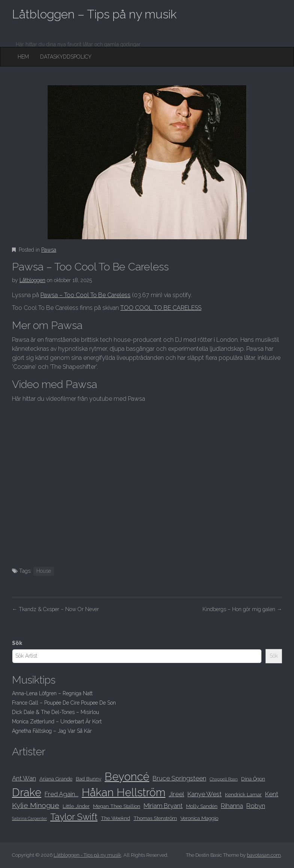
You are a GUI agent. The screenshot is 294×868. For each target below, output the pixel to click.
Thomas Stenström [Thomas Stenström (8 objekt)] (155, 818)
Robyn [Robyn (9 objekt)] (256, 806)
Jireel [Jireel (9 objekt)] (176, 794)
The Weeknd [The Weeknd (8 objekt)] (115, 818)
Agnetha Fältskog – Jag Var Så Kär (52, 731)
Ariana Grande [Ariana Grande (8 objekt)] (56, 779)
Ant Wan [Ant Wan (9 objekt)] (24, 778)
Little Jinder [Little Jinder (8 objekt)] (76, 806)
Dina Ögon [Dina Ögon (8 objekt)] (253, 779)
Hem (23, 57)
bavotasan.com (264, 855)
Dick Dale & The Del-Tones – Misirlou (55, 712)
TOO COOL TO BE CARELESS (161, 308)
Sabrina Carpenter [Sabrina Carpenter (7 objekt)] (29, 818)
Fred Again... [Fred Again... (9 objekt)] (61, 794)
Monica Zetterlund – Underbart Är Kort (57, 722)
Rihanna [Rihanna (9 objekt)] (232, 806)
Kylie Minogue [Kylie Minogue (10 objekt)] (36, 805)
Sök (17, 643)
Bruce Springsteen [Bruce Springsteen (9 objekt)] (179, 778)
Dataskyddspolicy (66, 57)
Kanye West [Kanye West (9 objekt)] (205, 794)
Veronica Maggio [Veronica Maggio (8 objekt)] (199, 818)
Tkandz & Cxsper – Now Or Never (55, 609)
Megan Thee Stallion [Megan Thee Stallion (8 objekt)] (117, 806)
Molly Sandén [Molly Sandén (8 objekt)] (202, 806)
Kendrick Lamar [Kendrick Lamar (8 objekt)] (243, 794)
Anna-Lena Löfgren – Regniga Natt (52, 693)
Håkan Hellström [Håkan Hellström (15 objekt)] (124, 792)
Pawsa (49, 250)
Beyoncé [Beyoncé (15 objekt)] (127, 777)
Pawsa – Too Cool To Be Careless (85, 295)
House (44, 571)
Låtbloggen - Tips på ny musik (87, 855)
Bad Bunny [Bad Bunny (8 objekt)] (88, 779)
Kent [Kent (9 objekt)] (272, 794)
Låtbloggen (32, 280)
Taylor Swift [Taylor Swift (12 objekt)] (74, 817)
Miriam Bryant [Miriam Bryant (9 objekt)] (163, 806)
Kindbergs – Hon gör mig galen (242, 609)
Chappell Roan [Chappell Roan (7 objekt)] (224, 779)
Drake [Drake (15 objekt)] (27, 792)
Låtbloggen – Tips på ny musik (94, 14)
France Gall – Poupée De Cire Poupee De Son (64, 703)
